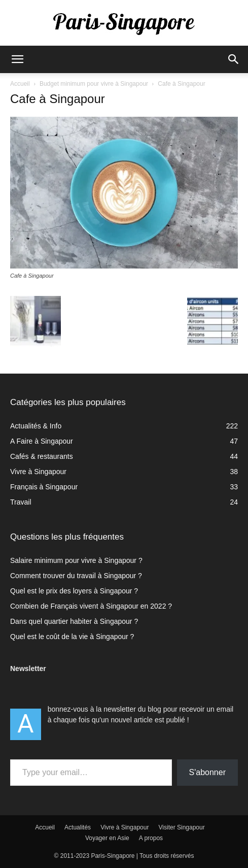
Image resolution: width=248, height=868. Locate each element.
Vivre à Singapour (125, 827)
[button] (17, 59)
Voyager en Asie (107, 838)
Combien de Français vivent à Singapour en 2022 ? (91, 606)
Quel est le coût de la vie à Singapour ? (72, 637)
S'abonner (207, 772)
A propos (151, 838)
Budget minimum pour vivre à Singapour (94, 84)
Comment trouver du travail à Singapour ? (76, 576)
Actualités (78, 827)
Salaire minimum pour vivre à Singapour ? (76, 560)
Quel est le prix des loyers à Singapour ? (74, 591)
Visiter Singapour (182, 827)
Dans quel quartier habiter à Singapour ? (74, 621)
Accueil (20, 84)
